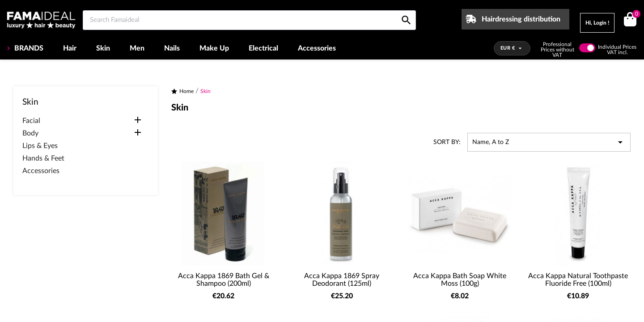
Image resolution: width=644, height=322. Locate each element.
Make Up (214, 48)
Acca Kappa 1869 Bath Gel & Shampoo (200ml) (224, 280)
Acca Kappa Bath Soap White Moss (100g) (460, 280)
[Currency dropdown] (512, 48)
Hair (70, 48)
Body (30, 133)
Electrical (263, 48)
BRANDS (28, 48)
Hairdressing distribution (521, 19)
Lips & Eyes (40, 146)
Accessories (317, 48)
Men (137, 48)
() (635, 15)
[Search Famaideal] (249, 20)
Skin (103, 48)
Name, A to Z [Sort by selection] (549, 142)
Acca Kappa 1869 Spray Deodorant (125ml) (342, 280)
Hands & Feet (43, 158)
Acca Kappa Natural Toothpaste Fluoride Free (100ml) (578, 280)
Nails (172, 48)
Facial (31, 121)
